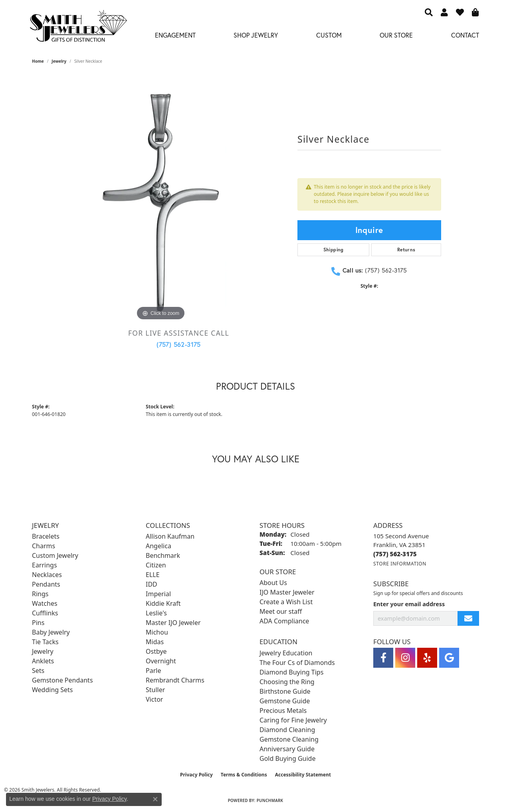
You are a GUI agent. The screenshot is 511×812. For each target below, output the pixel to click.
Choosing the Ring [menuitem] (287, 682)
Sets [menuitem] (38, 671)
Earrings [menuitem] (45, 565)
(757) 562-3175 (179, 344)
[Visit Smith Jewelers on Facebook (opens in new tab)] (383, 658)
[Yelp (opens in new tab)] (427, 658)
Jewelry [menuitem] (43, 651)
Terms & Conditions (244, 775)
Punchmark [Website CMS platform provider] (270, 800)
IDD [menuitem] (152, 584)
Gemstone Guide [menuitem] (285, 701)
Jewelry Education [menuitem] (286, 653)
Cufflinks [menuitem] (45, 613)
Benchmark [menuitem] (163, 555)
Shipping (334, 250)
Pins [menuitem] (38, 623)
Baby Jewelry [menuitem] (51, 632)
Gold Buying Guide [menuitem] (287, 758)
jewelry (59, 61)
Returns (406, 250)
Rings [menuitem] (40, 594)
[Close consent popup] (155, 799)
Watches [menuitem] (45, 603)
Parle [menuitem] (153, 671)
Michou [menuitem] (157, 632)
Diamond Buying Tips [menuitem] (291, 672)
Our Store (396, 35)
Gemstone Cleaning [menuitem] (289, 739)
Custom (329, 35)
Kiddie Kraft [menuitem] (163, 603)
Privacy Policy (196, 775)
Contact (465, 35)
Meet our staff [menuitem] (281, 611)
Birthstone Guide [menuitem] (285, 691)
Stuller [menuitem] (155, 690)
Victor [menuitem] (154, 699)
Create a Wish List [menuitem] (286, 602)
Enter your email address (409, 604)
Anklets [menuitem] (43, 661)
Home (38, 61)
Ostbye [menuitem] (156, 651)
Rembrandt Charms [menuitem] (175, 680)
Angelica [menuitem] (158, 546)
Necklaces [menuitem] (47, 575)
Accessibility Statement (303, 775)
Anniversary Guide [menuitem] (287, 749)
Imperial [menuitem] (158, 594)
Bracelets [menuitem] (46, 536)
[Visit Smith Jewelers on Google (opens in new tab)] (449, 658)
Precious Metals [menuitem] (283, 710)
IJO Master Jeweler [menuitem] (287, 592)
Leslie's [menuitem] (156, 613)
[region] (161, 203)
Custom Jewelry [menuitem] (55, 555)
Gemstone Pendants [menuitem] (62, 680)
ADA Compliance (284, 621)
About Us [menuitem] (273, 583)
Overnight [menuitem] (161, 661)
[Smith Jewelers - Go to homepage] (78, 28)
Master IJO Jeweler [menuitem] (173, 623)
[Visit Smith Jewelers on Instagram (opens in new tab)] (405, 658)
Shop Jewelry (256, 35)
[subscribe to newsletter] (468, 618)
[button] (429, 12)
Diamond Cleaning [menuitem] (287, 730)
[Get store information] (400, 564)
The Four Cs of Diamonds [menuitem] (297, 663)
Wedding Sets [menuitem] (52, 690)
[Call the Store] (395, 554)
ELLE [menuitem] (153, 575)
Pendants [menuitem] (46, 584)
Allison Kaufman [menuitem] (170, 536)
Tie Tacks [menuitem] (45, 642)
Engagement (175, 35)
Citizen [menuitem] (156, 565)
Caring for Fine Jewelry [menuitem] (293, 720)
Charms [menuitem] (44, 546)
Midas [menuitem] (155, 642)
